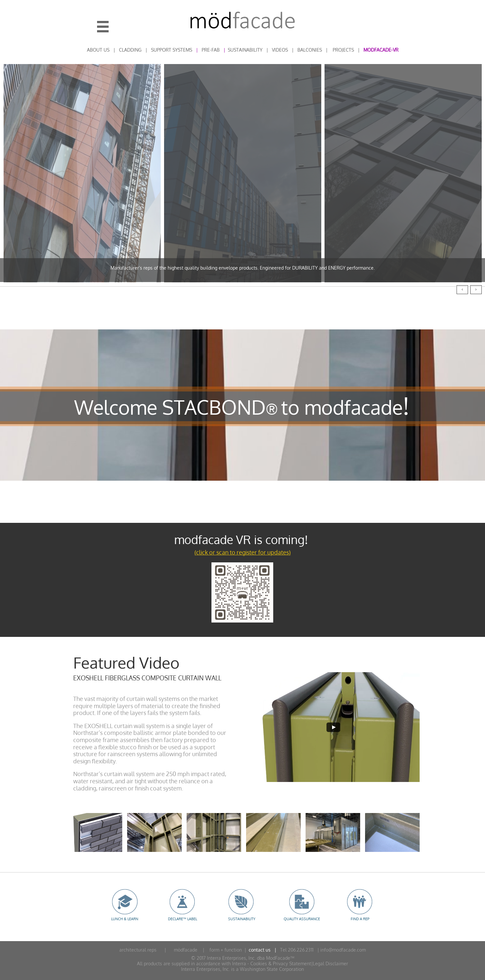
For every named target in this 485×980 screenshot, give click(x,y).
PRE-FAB (211, 50)
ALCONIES (311, 50)
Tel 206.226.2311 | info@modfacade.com (322, 950)
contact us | (263, 950)
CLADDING (130, 50)
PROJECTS (343, 50)
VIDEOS (280, 50)
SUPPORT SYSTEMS (172, 50)
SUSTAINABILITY (245, 50)
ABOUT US (98, 50)
